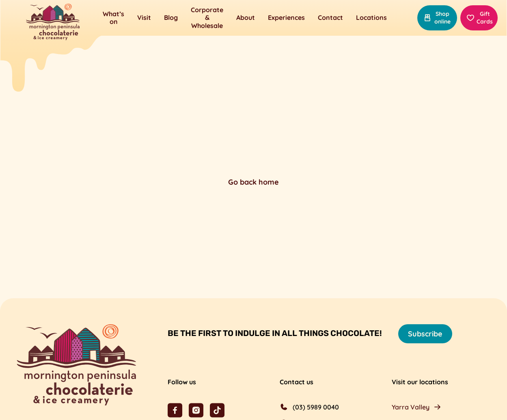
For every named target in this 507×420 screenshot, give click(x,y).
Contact (330, 17)
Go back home (253, 182)
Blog (171, 17)
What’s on (113, 18)
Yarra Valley (411, 407)
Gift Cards (480, 18)
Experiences (286, 17)
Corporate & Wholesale (207, 17)
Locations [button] (371, 17)
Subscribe (425, 334)
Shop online (437, 18)
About (246, 17)
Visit (144, 17)
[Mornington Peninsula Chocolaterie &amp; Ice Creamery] (53, 23)
